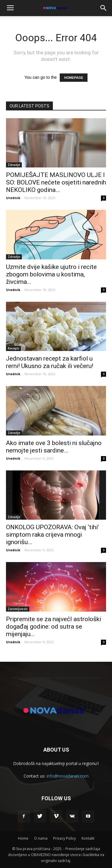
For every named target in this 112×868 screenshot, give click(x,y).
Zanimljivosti (18, 609)
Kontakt (88, 838)
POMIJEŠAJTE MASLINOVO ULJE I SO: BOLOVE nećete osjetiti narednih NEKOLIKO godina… (56, 182)
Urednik (13, 198)
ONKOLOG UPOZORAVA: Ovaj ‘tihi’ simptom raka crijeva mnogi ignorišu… (52, 535)
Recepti (13, 348)
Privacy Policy (65, 838)
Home (23, 838)
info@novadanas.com (68, 776)
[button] (104, 8)
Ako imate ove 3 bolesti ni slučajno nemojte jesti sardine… (54, 447)
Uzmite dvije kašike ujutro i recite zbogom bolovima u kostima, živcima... (51, 274)
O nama (41, 838)
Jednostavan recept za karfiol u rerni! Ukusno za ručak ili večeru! (50, 362)
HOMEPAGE (74, 78)
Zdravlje (14, 165)
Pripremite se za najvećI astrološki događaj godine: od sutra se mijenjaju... (53, 627)
